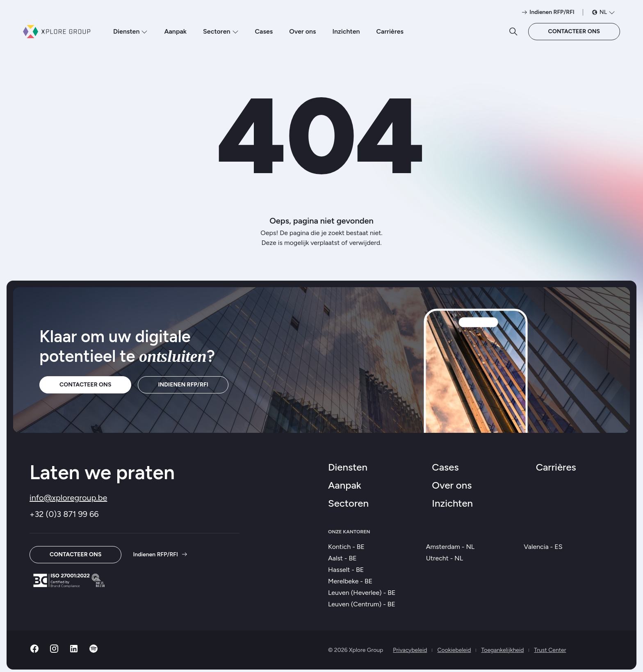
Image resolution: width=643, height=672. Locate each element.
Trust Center (550, 650)
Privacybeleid (410, 650)
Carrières (390, 31)
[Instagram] (54, 651)
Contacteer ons (574, 31)
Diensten (130, 31)
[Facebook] (34, 651)
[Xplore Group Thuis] (57, 32)
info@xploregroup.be (68, 498)
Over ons (302, 31)
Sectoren (221, 31)
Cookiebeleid (454, 650)
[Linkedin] (74, 651)
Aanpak (175, 31)
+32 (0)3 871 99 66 (64, 514)
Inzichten (346, 31)
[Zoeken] (513, 32)
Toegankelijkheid (502, 650)
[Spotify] (93, 651)
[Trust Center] (69, 580)
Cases (264, 31)
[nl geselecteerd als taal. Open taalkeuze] (603, 12)
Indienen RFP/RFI (183, 385)
